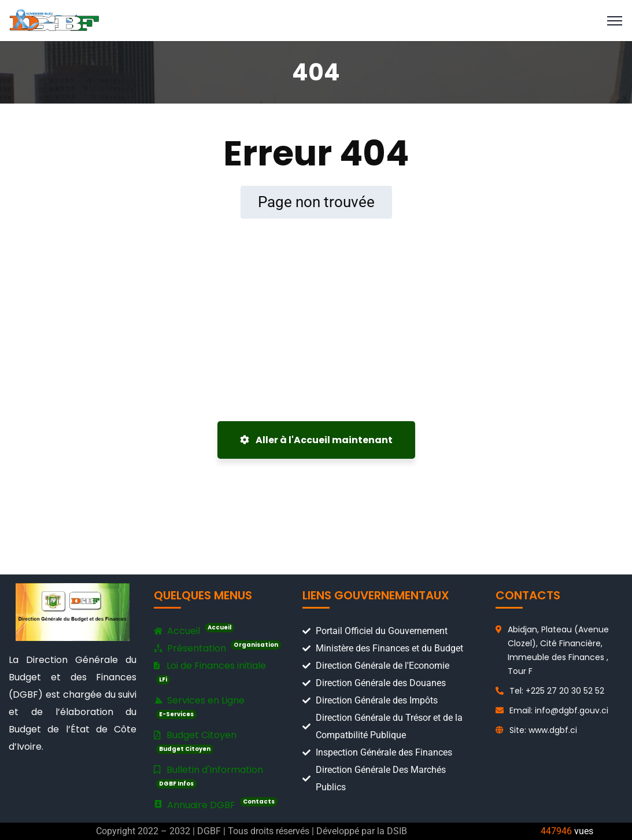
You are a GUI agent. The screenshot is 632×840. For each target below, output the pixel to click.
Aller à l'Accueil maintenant (316, 440)
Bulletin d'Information (208, 776)
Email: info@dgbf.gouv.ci (559, 710)
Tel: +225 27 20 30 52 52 (557, 691)
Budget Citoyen (195, 741)
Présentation (217, 649)
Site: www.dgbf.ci (543, 730)
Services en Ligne (199, 706)
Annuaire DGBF (216, 805)
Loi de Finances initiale (210, 672)
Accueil (194, 631)
